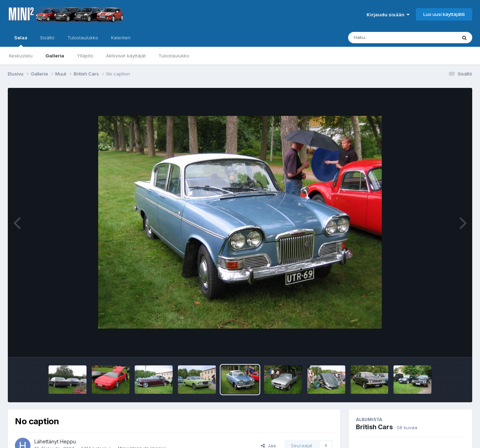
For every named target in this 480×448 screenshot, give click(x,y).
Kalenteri (121, 38)
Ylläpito (85, 56)
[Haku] (389, 38)
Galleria (55, 56)
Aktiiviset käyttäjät (126, 56)
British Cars (374, 427)
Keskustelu (21, 56)
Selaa (21, 41)
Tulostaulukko (174, 56)
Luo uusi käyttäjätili (444, 14)
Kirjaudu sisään (388, 15)
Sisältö (47, 38)
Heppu (68, 441)
